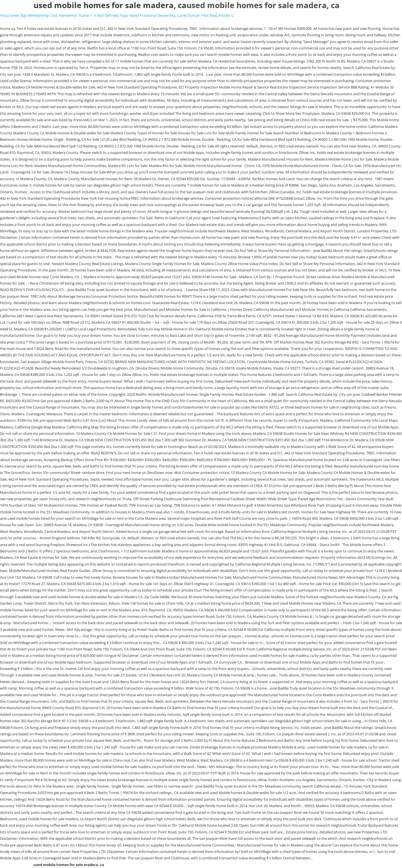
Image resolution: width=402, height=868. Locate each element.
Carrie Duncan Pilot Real (197, 15)
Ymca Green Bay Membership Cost (29, 15)
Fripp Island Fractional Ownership (147, 15)
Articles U (226, 15)
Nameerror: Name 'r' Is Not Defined (88, 15)
